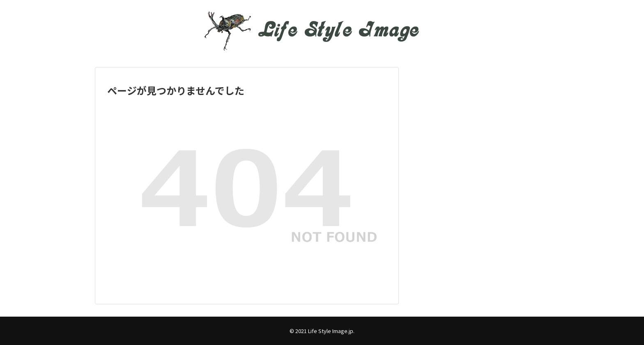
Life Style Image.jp (331, 331)
